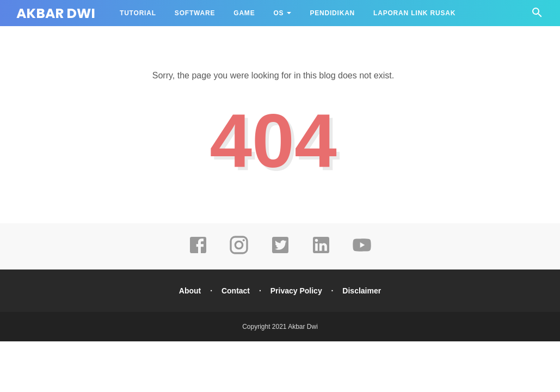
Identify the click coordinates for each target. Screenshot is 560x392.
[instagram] (239, 253)
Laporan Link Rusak (414, 13)
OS (278, 13)
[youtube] (362, 253)
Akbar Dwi (56, 13)
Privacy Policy (296, 291)
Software (195, 13)
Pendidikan (332, 13)
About (190, 291)
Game (244, 13)
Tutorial (138, 13)
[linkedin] (321, 253)
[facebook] (198, 253)
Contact (236, 291)
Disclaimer (362, 291)
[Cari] (537, 16)
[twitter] (280, 253)
